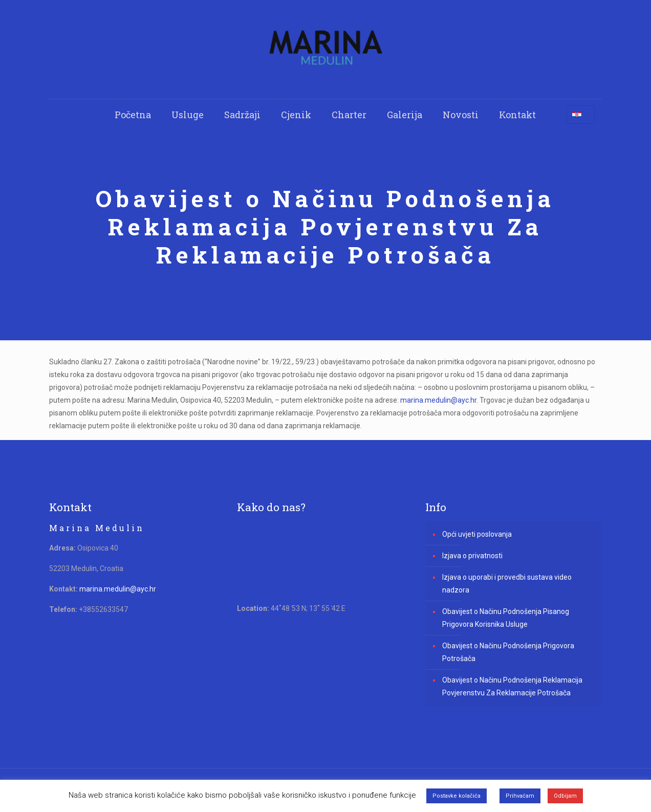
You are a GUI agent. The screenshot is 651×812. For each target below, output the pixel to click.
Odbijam (565, 796)
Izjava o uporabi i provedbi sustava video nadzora (507, 584)
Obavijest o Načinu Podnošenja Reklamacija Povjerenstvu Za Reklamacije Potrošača (512, 686)
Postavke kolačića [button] (457, 796)
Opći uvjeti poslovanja (477, 534)
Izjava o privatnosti (472, 556)
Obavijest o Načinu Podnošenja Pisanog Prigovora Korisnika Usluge (506, 618)
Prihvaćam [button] (520, 796)
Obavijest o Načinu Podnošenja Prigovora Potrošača (508, 652)
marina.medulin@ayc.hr (438, 400)
